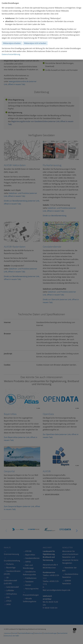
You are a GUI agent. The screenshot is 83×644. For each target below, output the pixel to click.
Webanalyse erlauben (12, 43)
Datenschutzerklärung (11, 54)
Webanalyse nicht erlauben (35, 43)
